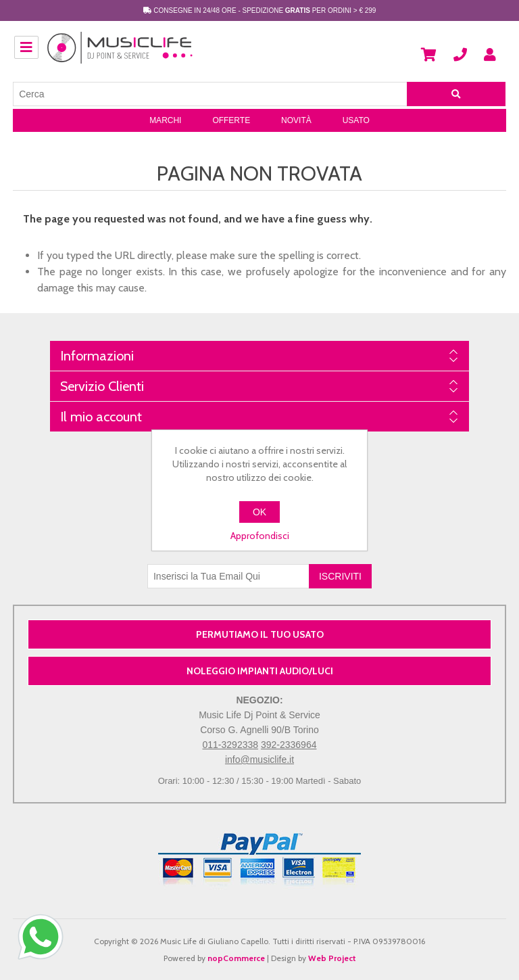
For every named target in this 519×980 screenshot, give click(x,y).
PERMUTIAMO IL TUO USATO (260, 634)
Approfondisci (260, 536)
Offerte (231, 120)
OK (259, 512)
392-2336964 (289, 745)
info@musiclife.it (259, 760)
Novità (296, 120)
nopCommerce (236, 958)
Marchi (165, 120)
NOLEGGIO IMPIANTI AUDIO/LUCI (260, 671)
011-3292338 (231, 745)
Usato (356, 120)
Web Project (332, 958)
